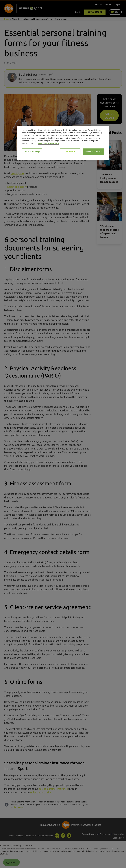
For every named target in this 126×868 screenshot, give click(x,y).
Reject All (70, 152)
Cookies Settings (32, 152)
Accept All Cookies (94, 152)
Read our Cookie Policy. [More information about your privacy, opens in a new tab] (48, 143)
